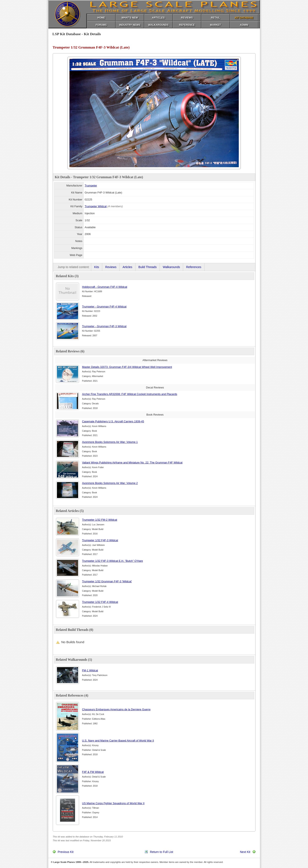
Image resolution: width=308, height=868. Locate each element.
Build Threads (148, 267)
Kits (97, 267)
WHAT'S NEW (130, 18)
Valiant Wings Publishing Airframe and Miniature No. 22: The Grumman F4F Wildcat (132, 463)
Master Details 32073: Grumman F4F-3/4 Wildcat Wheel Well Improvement (127, 367)
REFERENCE (187, 25)
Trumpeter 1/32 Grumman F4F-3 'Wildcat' (107, 581)
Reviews (111, 267)
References (194, 267)
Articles (127, 267)
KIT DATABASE (244, 18)
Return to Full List (162, 852)
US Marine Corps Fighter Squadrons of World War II (113, 803)
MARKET (215, 25)
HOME (101, 18)
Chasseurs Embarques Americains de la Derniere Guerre (116, 709)
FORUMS (101, 25)
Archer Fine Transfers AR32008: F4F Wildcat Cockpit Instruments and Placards (130, 394)
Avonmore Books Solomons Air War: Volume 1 (110, 442)
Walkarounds (171, 267)
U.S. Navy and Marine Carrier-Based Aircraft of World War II (118, 741)
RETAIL (215, 18)
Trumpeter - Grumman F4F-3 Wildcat (104, 326)
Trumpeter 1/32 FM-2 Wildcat (100, 520)
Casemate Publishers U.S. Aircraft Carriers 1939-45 (113, 421)
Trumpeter (91, 186)
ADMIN (244, 25)
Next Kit (245, 852)
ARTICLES (158, 18)
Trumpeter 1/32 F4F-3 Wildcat (100, 540)
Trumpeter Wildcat (96, 206)
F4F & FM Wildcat (93, 772)
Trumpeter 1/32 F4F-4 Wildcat (100, 602)
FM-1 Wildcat (90, 670)
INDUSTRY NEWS (130, 25)
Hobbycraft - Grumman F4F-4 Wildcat (105, 287)
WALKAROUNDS (158, 25)
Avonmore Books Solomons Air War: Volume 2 (110, 483)
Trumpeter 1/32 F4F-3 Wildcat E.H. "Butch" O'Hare (113, 561)
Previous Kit (66, 852)
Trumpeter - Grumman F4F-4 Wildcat (104, 307)
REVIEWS (187, 18)
